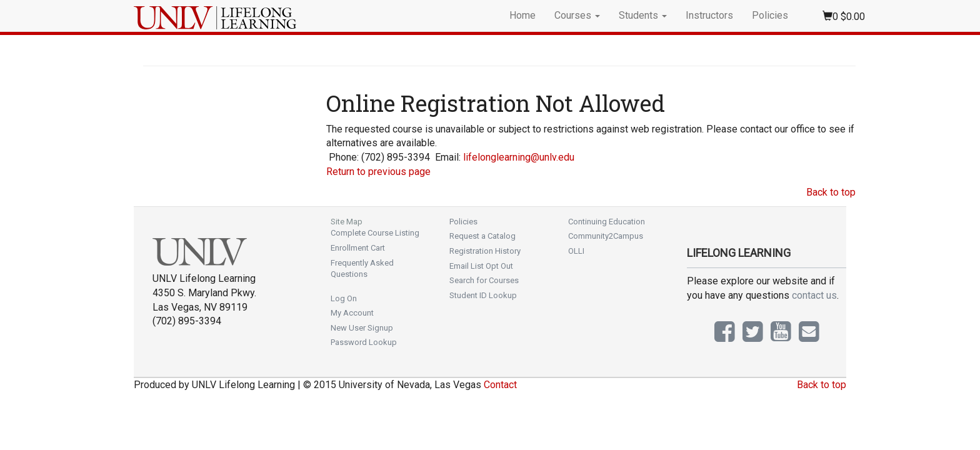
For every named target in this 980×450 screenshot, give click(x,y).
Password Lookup (364, 342)
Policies (770, 15)
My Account (352, 313)
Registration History (485, 251)
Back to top (831, 192)
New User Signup (362, 328)
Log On (344, 298)
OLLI (576, 251)
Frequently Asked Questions (362, 269)
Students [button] (643, 15)
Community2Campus (606, 236)
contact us (814, 295)
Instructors (709, 15)
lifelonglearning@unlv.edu (519, 157)
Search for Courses (484, 280)
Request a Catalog (482, 236)
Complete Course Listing (375, 233)
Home (522, 15)
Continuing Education (607, 222)
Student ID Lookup (483, 295)
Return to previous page (378, 172)
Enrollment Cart (358, 248)
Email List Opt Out (481, 266)
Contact (500, 385)
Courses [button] (577, 15)
